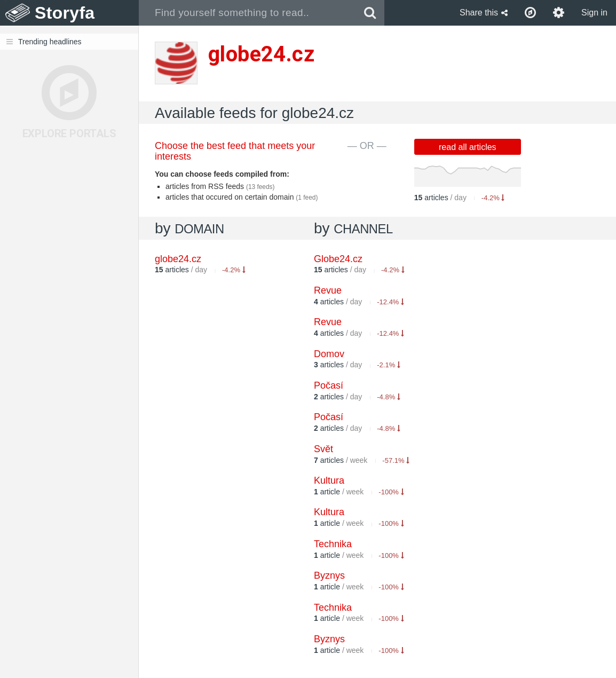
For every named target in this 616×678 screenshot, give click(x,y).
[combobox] (247, 13)
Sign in (594, 13)
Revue (328, 290)
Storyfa (65, 13)
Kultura (329, 480)
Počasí (329, 385)
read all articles (468, 147)
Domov (329, 354)
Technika (333, 544)
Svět (323, 449)
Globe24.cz (338, 259)
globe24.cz (178, 259)
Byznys (329, 575)
